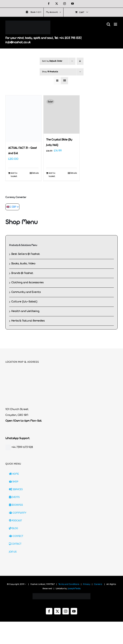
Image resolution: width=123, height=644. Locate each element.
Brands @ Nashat (22, 273)
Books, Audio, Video (23, 264)
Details (35, 173)
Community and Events (26, 292)
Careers (98, 584)
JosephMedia (74, 589)
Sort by (52, 61)
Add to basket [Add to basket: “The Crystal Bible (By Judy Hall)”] (52, 175)
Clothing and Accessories (27, 283)
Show (50, 72)
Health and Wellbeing (25, 311)
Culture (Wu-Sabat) (24, 302)
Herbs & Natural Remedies (28, 321)
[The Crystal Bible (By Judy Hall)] (61, 115)
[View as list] (64, 81)
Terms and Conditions (69, 584)
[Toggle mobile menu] (116, 24)
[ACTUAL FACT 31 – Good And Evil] (23, 119)
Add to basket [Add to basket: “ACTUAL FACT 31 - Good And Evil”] (14, 175)
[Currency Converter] (12, 207)
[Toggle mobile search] (108, 24)
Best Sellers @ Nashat (26, 254)
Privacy (87, 584)
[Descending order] (80, 61)
